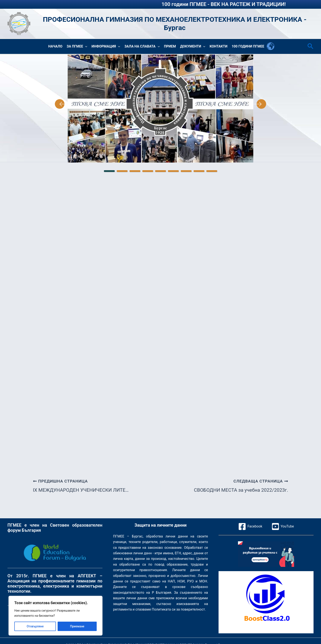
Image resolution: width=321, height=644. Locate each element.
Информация (106, 46)
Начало (55, 46)
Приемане (77, 626)
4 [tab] (148, 171)
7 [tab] (186, 171)
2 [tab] (122, 171)
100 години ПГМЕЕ (248, 46)
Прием (170, 46)
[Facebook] (250, 527)
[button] (85, 46)
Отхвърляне (35, 626)
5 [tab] (160, 171)
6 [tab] (173, 171)
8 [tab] (199, 171)
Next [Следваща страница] (260, 104)
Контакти (218, 46)
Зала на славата (142, 46)
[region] (55, 616)
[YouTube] (283, 527)
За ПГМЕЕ (77, 46)
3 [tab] (135, 171)
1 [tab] (109, 171)
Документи (193, 46)
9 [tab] (212, 171)
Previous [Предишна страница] (61, 104)
